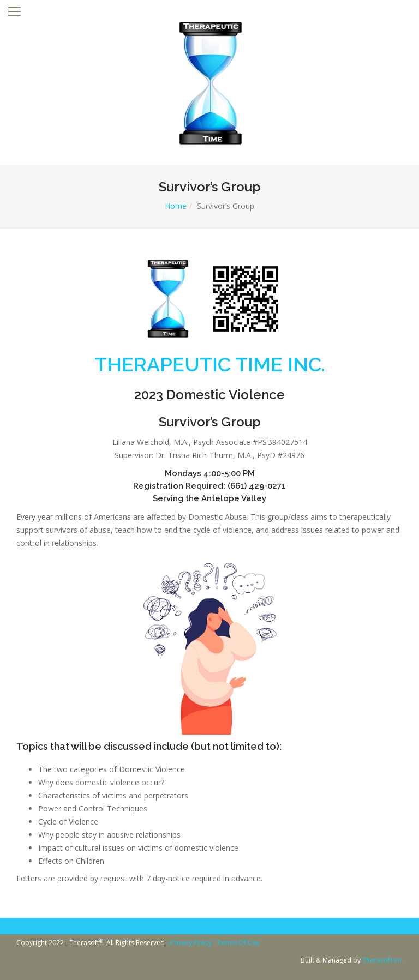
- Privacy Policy (190, 943)
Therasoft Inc (382, 960)
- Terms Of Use (237, 943)
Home (176, 206)
